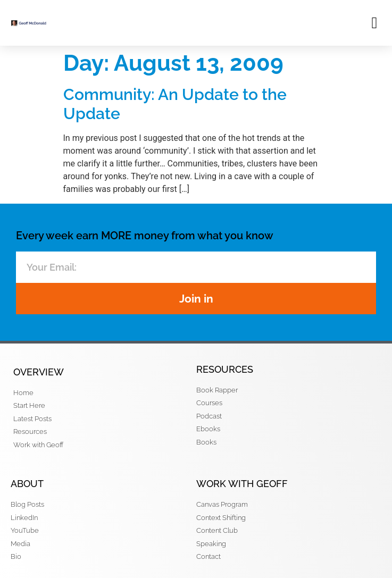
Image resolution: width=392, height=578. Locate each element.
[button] (374, 23)
